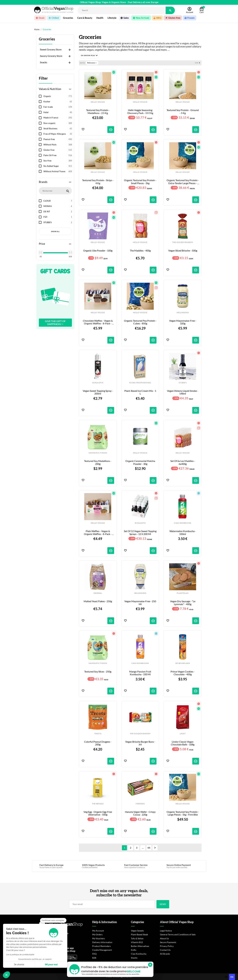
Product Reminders (101, 946)
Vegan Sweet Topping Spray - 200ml (98, 392)
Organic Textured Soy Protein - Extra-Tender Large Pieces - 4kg (183, 182)
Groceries (47, 39)
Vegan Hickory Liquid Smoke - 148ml (183, 392)
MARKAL (98, 593)
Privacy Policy (167, 946)
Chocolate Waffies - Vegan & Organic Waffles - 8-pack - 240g (98, 322)
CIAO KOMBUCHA (183, 523)
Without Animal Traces (59, 171)
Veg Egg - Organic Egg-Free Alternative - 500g (98, 813)
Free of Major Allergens (59, 134)
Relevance (92, 63)
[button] (89, 55)
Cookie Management (102, 950)
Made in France (59, 118)
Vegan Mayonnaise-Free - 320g (183, 322)
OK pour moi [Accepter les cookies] (51, 965)
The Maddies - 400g (140, 251)
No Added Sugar (59, 166)
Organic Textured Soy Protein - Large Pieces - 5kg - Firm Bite (183, 813)
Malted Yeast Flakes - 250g (98, 601)
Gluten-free (59, 150)
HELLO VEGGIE (98, 102)
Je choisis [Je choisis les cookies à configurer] (19, 965)
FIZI (59, 217)
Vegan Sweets (137, 931)
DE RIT (59, 211)
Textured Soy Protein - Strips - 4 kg (98, 182)
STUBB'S (59, 222)
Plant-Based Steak (139, 934)
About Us (164, 938)
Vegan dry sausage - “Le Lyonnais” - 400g (183, 603)
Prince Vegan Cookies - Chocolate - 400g (183, 673)
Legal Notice (166, 931)
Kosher (59, 102)
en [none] (232, 977)
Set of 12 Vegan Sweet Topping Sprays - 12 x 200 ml (140, 532)
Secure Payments (168, 942)
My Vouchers (99, 938)
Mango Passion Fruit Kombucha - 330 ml (140, 673)
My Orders (97, 934)
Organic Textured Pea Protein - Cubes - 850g (140, 322)
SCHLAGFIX (98, 383)
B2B (94, 958)
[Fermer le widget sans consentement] (53, 920)
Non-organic (59, 123)
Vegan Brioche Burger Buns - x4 (140, 743)
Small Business (59, 128)
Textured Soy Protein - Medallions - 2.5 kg (98, 111)
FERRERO (140, 804)
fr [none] (226, 977)
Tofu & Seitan (137, 938)
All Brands (165, 954)
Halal (59, 112)
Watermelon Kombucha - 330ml (183, 532)
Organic (59, 96)
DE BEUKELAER (183, 663)
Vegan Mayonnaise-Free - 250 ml (140, 603)
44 (149, 848)
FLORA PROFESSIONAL (140, 383)
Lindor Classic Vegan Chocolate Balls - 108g (183, 743)
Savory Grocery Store (51, 56)
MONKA (59, 206)
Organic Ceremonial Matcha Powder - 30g (140, 462)
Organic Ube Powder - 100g (98, 251)
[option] (226, 977)
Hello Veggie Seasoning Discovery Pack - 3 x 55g (140, 111)
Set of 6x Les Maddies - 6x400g (183, 462)
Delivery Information (102, 942)
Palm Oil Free (59, 155)
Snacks (44, 62)
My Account (98, 931)
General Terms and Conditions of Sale (178, 934)
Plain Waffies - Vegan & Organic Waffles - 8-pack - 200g (98, 533)
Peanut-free (59, 139)
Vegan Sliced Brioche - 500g (183, 251)
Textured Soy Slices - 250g (98, 672)
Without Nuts (59, 145)
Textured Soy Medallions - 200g (98, 462)
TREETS (98, 734)
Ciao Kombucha (139, 954)
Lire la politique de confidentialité (20, 955)
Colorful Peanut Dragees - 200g (98, 743)
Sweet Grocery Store (51, 49)
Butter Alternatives (140, 946)
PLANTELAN (183, 593)
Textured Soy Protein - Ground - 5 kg (183, 111)
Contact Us (165, 950)
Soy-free (59, 161)
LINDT (183, 734)
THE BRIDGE (98, 804)
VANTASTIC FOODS (98, 453)
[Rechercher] (122, 10)
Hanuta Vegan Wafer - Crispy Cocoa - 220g (140, 813)
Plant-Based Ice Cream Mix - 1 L (140, 392)
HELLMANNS (183, 313)
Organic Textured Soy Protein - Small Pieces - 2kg (140, 182)
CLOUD (59, 201)
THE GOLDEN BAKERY (183, 242)
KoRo (134, 950)
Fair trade (59, 107)
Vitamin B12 (137, 942)
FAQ (94, 954)
